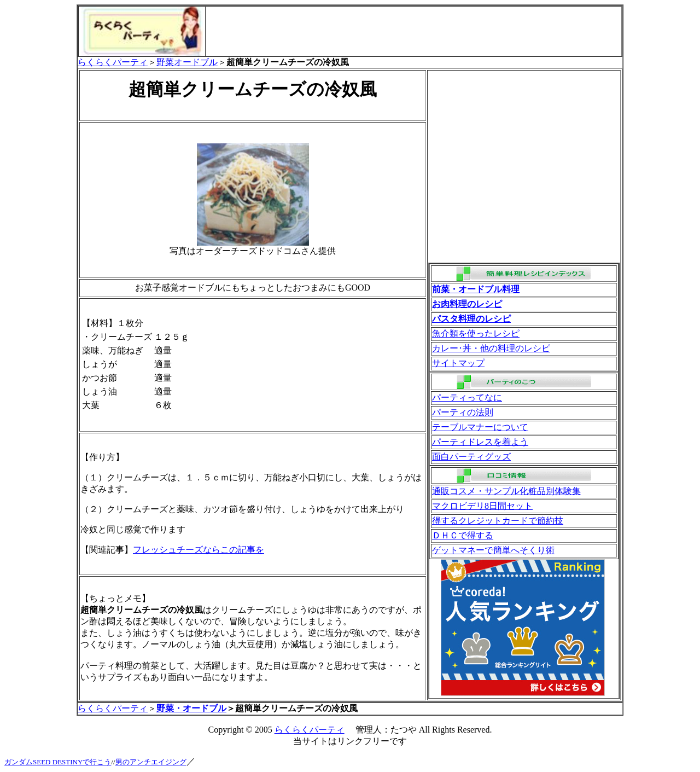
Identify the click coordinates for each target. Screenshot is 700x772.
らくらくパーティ (113, 62)
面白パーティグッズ (471, 457)
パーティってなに (467, 397)
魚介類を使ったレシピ (476, 333)
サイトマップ (458, 363)
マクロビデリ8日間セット (482, 506)
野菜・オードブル (191, 708)
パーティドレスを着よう (480, 442)
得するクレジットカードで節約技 (498, 521)
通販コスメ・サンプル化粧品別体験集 (506, 491)
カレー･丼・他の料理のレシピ (491, 348)
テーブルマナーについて (480, 427)
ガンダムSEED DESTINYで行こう (58, 762)
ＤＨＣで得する (463, 535)
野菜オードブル (187, 62)
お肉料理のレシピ (467, 304)
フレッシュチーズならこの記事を (199, 550)
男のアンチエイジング (151, 762)
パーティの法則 (463, 412)
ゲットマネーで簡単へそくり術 (493, 550)
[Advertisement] (414, 31)
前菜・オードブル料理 (476, 289)
